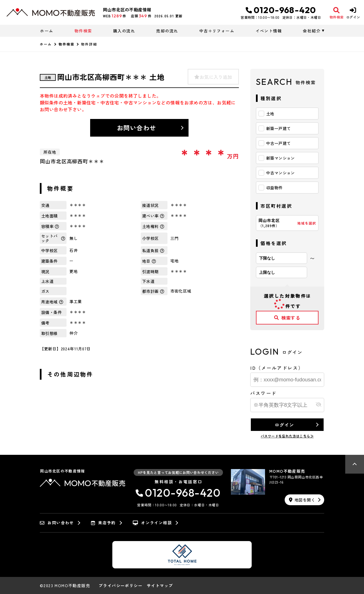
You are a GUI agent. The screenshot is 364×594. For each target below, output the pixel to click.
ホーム (47, 31)
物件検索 (83, 31)
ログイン (284, 425)
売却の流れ (167, 31)
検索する (287, 318)
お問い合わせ (137, 128)
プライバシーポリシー (121, 585)
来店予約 (103, 523)
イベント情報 (269, 31)
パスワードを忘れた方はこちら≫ (287, 436)
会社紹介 (312, 31)
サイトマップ (160, 585)
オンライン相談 (152, 523)
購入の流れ (124, 31)
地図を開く (302, 500)
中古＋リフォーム (217, 31)
